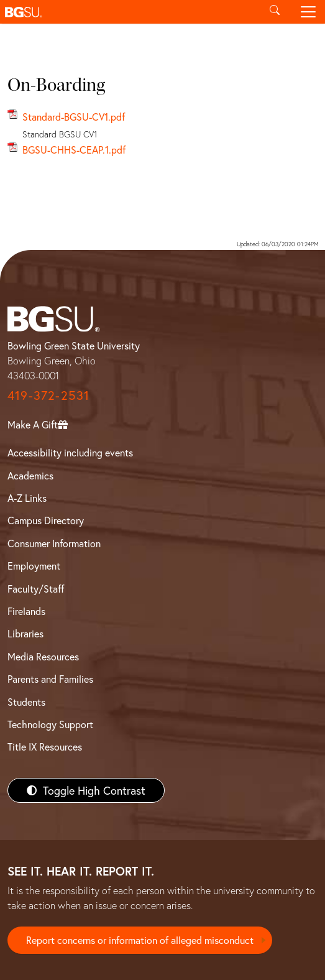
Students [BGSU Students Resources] (26, 702)
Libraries (25, 633)
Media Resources (43, 656)
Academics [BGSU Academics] (30, 475)
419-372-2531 (48, 395)
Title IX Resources (45, 747)
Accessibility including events (70, 452)
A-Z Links (27, 498)
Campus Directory (46, 520)
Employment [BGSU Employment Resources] (34, 566)
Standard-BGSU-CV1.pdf (74, 117)
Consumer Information (54, 543)
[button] (129, 12)
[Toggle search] (275, 12)
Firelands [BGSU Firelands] (26, 611)
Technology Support (50, 724)
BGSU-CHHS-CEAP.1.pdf (74, 150)
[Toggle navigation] (308, 12)
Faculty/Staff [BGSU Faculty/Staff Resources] (36, 589)
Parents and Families (50, 679)
